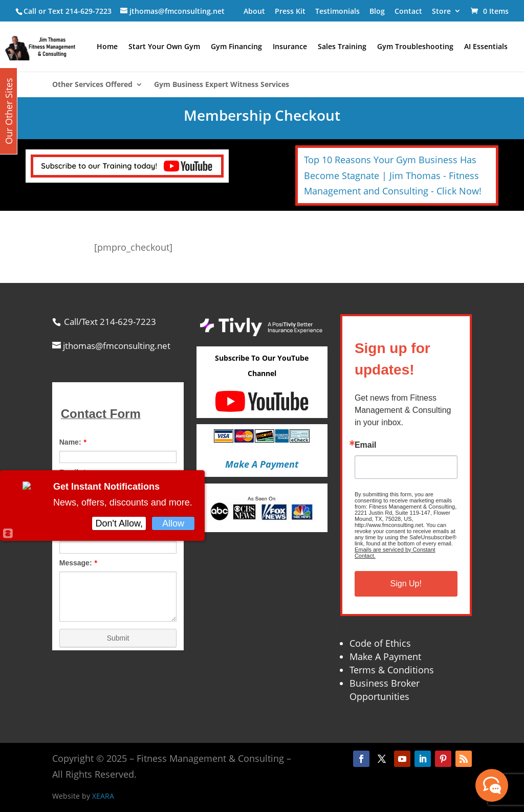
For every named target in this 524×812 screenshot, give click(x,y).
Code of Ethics (380, 643)
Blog (377, 11)
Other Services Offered (92, 85)
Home (107, 47)
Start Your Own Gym (164, 47)
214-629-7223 (89, 11)
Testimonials (337, 11)
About (254, 11)
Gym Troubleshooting (415, 47)
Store (441, 11)
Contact (408, 11)
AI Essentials (486, 47)
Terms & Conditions (392, 670)
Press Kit (290, 11)
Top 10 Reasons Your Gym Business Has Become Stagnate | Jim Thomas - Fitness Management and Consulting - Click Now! (393, 175)
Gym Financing (236, 47)
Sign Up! (406, 584)
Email (366, 445)
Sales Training (342, 47)
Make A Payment (385, 656)
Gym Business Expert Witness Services (222, 85)
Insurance (290, 47)
